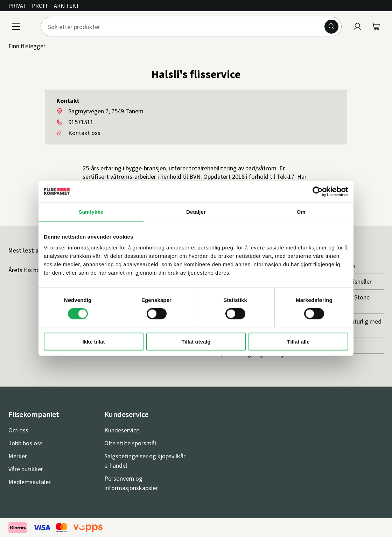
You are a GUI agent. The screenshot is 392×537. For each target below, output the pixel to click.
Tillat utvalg (196, 342)
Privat (17, 6)
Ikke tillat (93, 342)
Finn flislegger (27, 46)
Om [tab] (301, 211)
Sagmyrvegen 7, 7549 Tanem (106, 111)
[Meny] (16, 27)
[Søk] (331, 27)
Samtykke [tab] (91, 211)
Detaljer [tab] (196, 211)
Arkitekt (67, 6)
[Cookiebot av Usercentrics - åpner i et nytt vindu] (318, 191)
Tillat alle (299, 342)
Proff (40, 6)
